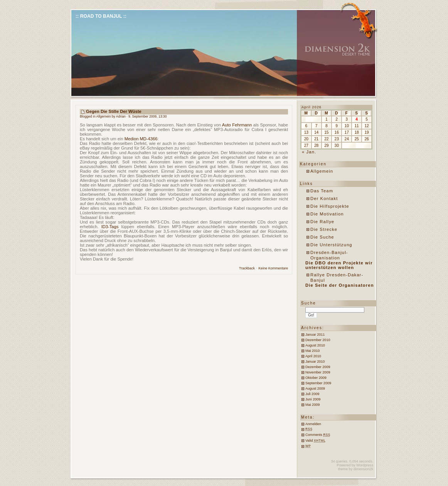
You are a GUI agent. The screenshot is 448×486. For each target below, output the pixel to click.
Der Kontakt (324, 198)
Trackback (247, 268)
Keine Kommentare (273, 268)
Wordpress (365, 465)
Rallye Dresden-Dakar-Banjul (337, 277)
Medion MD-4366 (141, 139)
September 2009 (318, 383)
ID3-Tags (110, 227)
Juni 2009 (313, 399)
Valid (316, 441)
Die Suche (322, 237)
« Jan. (309, 152)
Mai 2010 (312, 351)
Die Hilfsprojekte (330, 206)
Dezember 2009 (318, 367)
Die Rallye (322, 222)
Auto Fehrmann (237, 125)
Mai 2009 (312, 405)
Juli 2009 (312, 394)
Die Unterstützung (331, 245)
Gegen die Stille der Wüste (114, 111)
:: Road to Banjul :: (101, 16)
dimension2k (363, 469)
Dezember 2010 (318, 340)
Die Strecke (324, 229)
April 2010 (313, 356)
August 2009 (315, 388)
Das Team (322, 191)
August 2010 (315, 345)
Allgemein (104, 116)
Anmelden (313, 424)
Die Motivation (327, 214)
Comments (318, 435)
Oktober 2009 (316, 378)
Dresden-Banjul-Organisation (329, 255)
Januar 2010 (315, 362)
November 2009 (318, 372)
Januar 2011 (315, 335)
